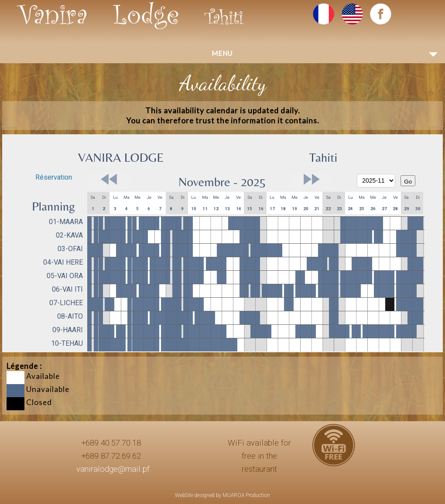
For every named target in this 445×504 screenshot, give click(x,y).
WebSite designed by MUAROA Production (222, 495)
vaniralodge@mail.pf (113, 469)
